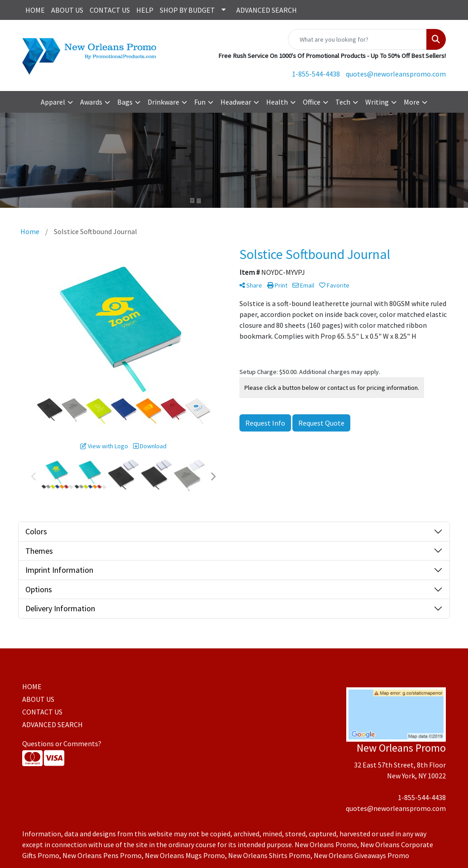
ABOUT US (67, 10)
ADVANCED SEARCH (267, 10)
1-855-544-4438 (316, 74)
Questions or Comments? (62, 743)
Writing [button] (377, 102)
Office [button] (312, 102)
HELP (145, 10)
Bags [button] (125, 102)
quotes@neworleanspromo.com (396, 74)
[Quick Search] (357, 39)
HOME (35, 10)
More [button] (412, 102)
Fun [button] (200, 102)
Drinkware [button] (163, 102)
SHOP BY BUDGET (187, 10)
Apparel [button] (53, 102)
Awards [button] (91, 102)
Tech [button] (343, 102)
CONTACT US (110, 10)
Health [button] (277, 102)
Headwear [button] (236, 102)
